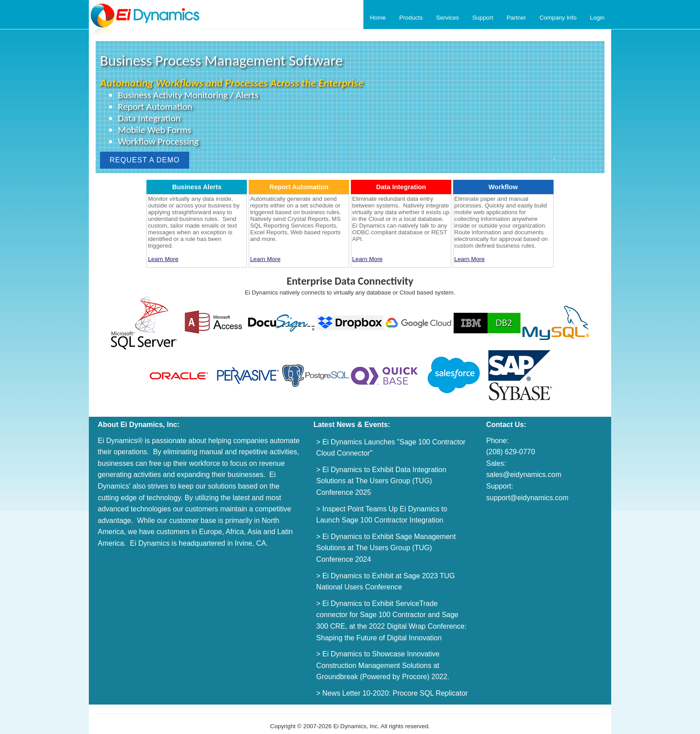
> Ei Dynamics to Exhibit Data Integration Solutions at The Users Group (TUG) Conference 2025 (381, 481)
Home (378, 18)
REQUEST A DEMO (145, 160)
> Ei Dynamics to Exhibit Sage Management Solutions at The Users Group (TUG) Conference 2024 (386, 548)
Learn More (163, 259)
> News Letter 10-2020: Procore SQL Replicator (392, 693)
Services (448, 18)
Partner (517, 18)
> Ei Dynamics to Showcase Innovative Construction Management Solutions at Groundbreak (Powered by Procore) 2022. (383, 665)
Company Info (558, 18)
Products (411, 18)
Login (597, 18)
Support (483, 18)
